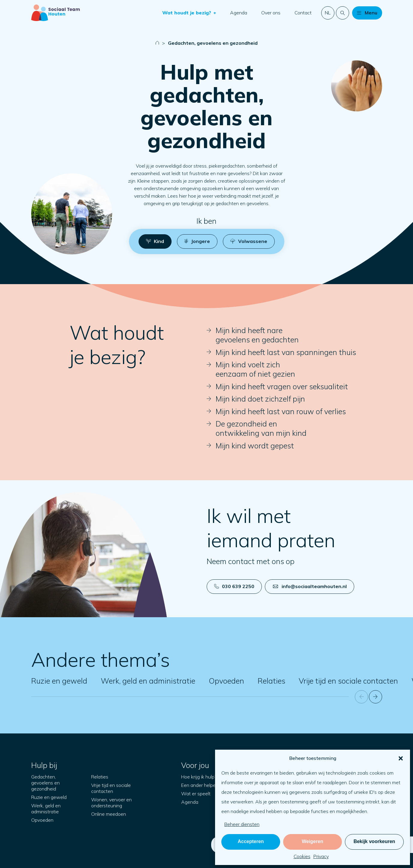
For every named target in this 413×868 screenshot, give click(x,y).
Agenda (239, 13)
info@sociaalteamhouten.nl (310, 586)
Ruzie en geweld (59, 681)
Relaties (271, 681)
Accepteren (251, 841)
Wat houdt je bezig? (187, 13)
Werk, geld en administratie (148, 681)
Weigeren (313, 841)
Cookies (302, 856)
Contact (303, 13)
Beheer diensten (242, 824)
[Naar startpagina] (55, 13)
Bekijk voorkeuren (374, 841)
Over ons (271, 13)
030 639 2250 (234, 586)
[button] (401, 758)
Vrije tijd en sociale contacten (348, 681)
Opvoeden (226, 681)
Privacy (321, 856)
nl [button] (328, 13)
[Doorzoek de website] (343, 13)
